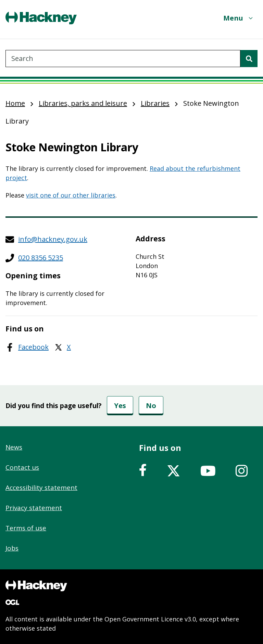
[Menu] (239, 18)
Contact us (22, 467)
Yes (120, 406)
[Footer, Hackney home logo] (36, 586)
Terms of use (26, 528)
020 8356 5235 (41, 258)
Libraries (155, 103)
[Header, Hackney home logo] (41, 18)
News (14, 447)
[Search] (249, 59)
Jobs (12, 548)
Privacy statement (34, 508)
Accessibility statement (41, 488)
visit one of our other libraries (71, 195)
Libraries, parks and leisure (83, 103)
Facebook (33, 347)
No (151, 406)
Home (15, 103)
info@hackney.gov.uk (53, 239)
